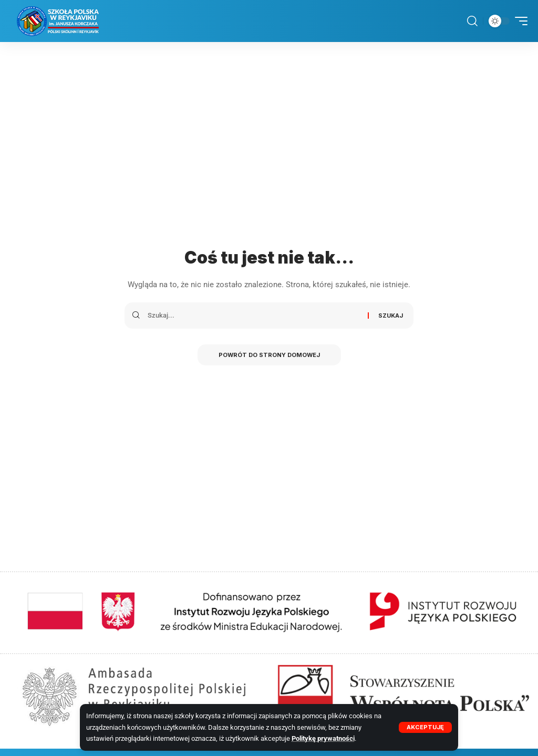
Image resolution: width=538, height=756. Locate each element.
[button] (425, 727)
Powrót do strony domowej (269, 355)
